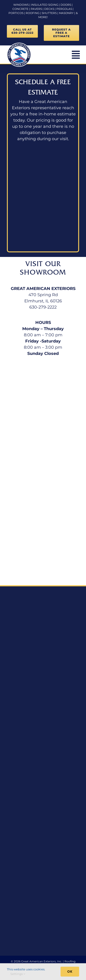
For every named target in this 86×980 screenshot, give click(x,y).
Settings (18, 974)
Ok (70, 972)
